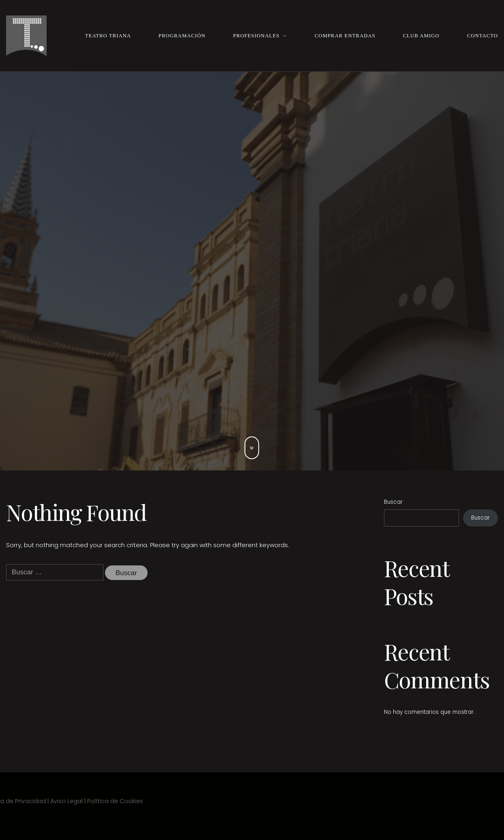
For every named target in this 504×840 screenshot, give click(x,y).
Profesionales (256, 36)
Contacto (483, 36)
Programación (182, 36)
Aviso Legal (66, 801)
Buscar (393, 502)
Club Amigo (421, 36)
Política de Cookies (115, 801)
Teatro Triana (108, 36)
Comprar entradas (345, 36)
